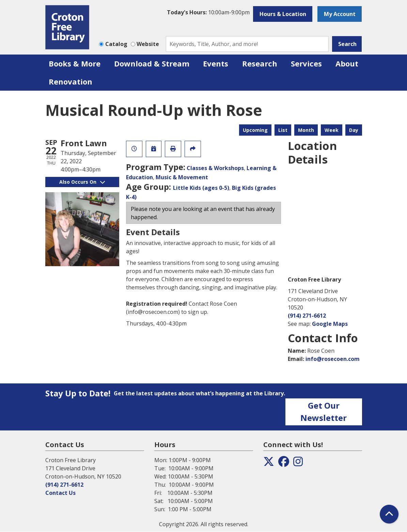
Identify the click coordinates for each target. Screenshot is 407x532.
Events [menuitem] (216, 63)
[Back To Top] (389, 514)
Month (306, 130)
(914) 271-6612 (307, 316)
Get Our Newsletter (324, 412)
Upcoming (255, 130)
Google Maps (330, 324)
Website (148, 44)
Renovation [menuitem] (71, 81)
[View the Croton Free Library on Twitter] (269, 463)
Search (347, 44)
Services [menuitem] (306, 63)
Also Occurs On (82, 182)
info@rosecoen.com (333, 359)
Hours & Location (283, 14)
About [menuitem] (347, 63)
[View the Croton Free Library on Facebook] (284, 463)
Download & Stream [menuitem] (152, 63)
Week (332, 130)
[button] (208, 12)
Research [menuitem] (260, 63)
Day (354, 130)
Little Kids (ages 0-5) (201, 188)
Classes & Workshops (215, 168)
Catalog (116, 44)
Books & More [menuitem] (75, 63)
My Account (340, 14)
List (283, 130)
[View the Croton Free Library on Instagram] (298, 463)
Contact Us (60, 493)
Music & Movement (182, 177)
